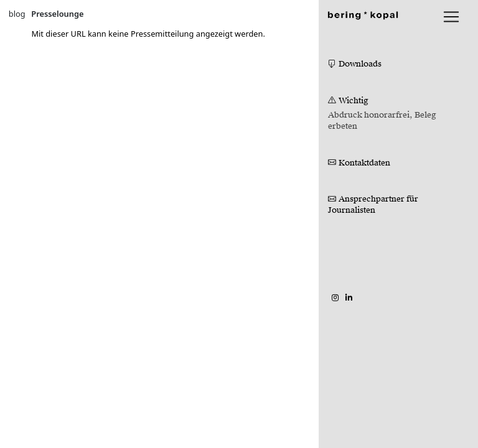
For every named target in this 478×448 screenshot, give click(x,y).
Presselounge (57, 14)
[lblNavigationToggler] (451, 17)
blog (17, 14)
